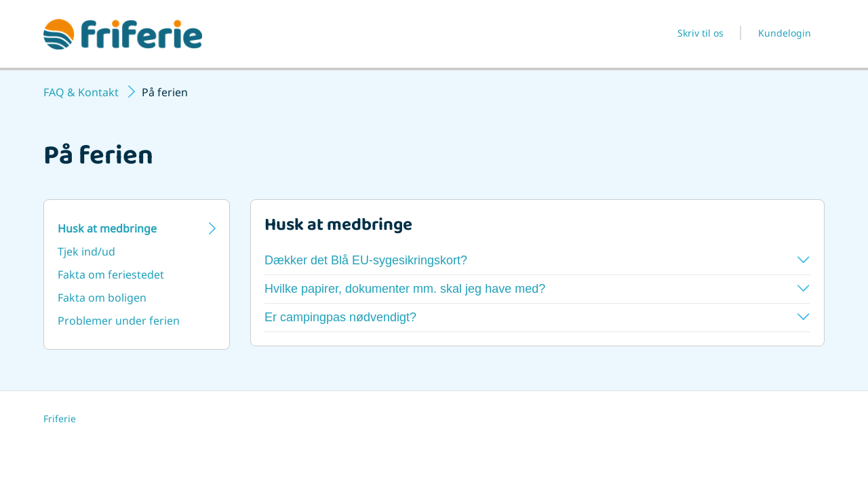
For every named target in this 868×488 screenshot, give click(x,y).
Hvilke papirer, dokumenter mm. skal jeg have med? (537, 289)
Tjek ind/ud (86, 251)
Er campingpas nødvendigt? (537, 317)
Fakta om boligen (102, 298)
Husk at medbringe (107, 228)
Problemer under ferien (119, 321)
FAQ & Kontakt (81, 92)
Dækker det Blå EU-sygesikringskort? (537, 260)
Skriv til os (701, 33)
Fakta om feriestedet (111, 274)
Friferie (60, 419)
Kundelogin (785, 33)
